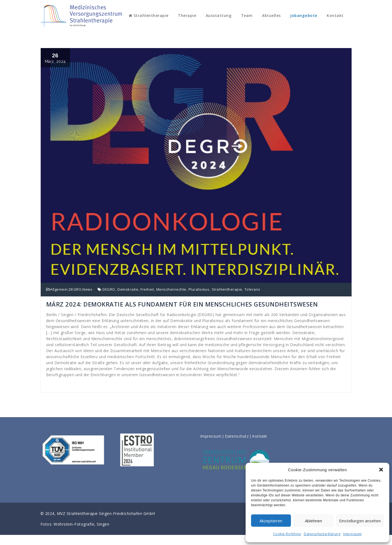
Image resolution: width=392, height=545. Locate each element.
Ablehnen (313, 521)
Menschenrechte (171, 289)
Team (247, 15)
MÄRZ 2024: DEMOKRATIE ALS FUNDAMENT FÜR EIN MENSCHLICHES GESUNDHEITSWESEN (182, 304)
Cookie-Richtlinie (287, 534)
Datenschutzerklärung (322, 534)
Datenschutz (237, 436)
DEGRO (75, 289)
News (87, 289)
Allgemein (59, 289)
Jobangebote (304, 15)
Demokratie (128, 289)
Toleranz (252, 289)
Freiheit (147, 289)
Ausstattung (219, 15)
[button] (381, 470)
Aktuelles (271, 15)
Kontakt (335, 15)
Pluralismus (199, 289)
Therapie (187, 15)
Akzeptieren (271, 521)
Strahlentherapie (149, 15)
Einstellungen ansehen (360, 521)
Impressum (353, 534)
